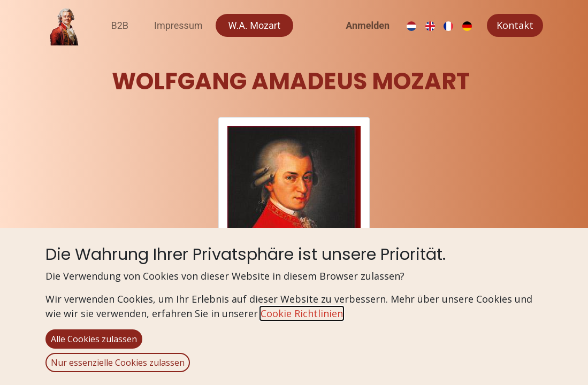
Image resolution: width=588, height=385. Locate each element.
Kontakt (515, 25)
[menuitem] (120, 25)
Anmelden (368, 25)
